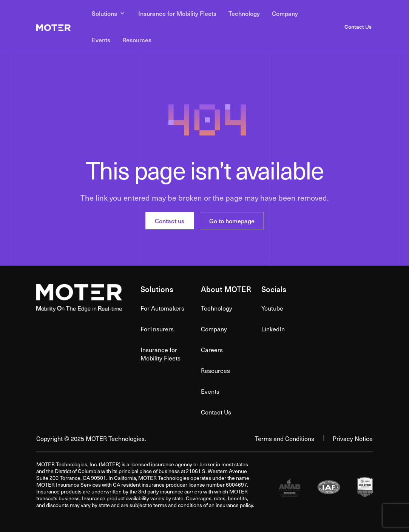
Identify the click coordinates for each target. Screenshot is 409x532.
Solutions (109, 13)
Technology (244, 13)
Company (285, 13)
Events (101, 40)
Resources (137, 40)
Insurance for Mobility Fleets (177, 13)
